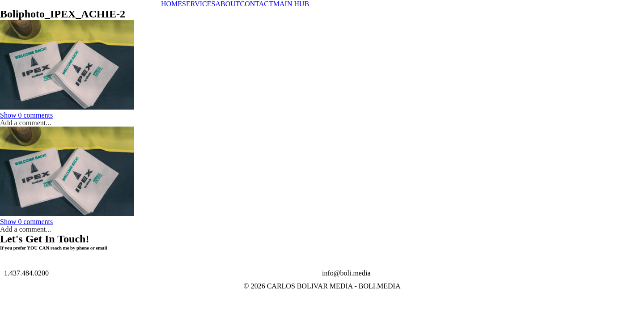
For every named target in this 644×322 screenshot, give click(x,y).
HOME (172, 4)
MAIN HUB (291, 4)
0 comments (26, 115)
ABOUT (227, 4)
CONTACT (257, 4)
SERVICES (199, 4)
